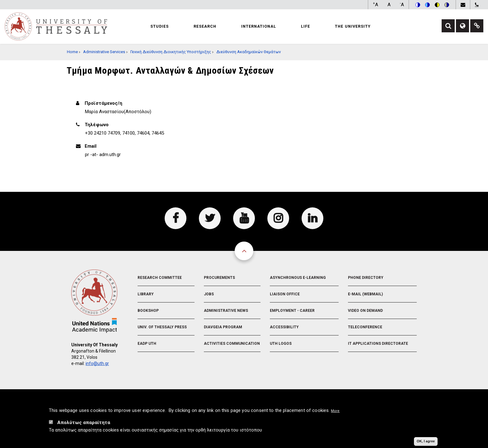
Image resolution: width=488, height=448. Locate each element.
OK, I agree (426, 442)
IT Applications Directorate (378, 344)
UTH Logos (281, 344)
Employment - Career (292, 311)
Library (146, 294)
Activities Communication (232, 344)
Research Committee (160, 278)
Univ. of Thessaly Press (162, 327)
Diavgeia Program (223, 327)
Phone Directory (366, 278)
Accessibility (284, 327)
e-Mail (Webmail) (365, 294)
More (335, 412)
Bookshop (148, 311)
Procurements (219, 278)
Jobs (209, 294)
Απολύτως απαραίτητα (84, 424)
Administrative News (226, 311)
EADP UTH (147, 344)
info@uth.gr (97, 363)
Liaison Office (285, 294)
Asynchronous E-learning (298, 278)
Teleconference (365, 327)
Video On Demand (365, 311)
